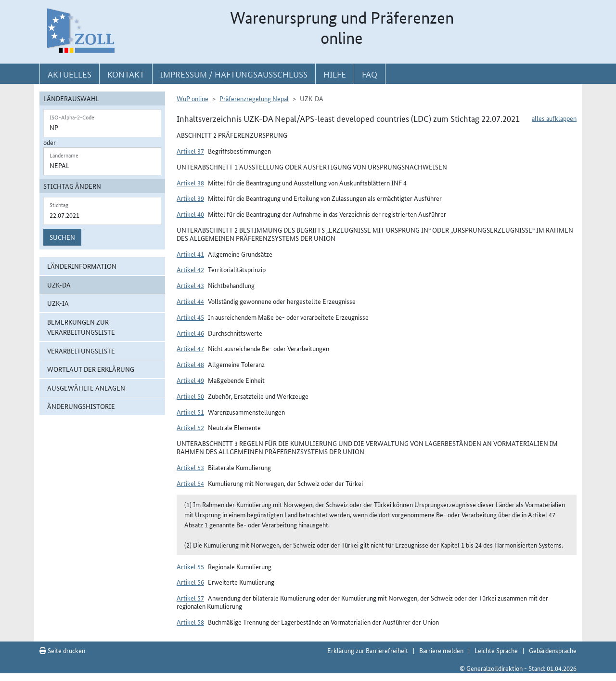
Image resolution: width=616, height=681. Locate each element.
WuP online (192, 98)
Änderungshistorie (81, 406)
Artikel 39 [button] (190, 198)
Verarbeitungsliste (81, 351)
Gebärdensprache (553, 650)
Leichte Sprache (496, 650)
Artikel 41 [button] (190, 254)
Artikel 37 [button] (190, 151)
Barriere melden (441, 650)
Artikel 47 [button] (190, 348)
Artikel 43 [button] (190, 285)
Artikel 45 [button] (190, 317)
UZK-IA (58, 303)
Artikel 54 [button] (190, 483)
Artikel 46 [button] (190, 333)
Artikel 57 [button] (190, 598)
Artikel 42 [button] (190, 269)
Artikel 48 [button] (190, 364)
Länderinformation (82, 266)
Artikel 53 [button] (190, 467)
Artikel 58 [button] (190, 622)
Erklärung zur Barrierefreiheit (368, 650)
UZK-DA (59, 285)
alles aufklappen (554, 118)
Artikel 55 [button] (190, 566)
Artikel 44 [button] (190, 301)
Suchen (62, 237)
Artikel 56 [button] (190, 582)
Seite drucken (62, 650)
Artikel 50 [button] (190, 396)
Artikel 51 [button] (190, 412)
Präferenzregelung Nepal (254, 98)
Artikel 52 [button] (190, 427)
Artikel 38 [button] (190, 183)
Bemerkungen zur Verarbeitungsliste (81, 327)
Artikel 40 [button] (190, 214)
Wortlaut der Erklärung (91, 369)
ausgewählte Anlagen (86, 388)
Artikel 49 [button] (190, 380)
